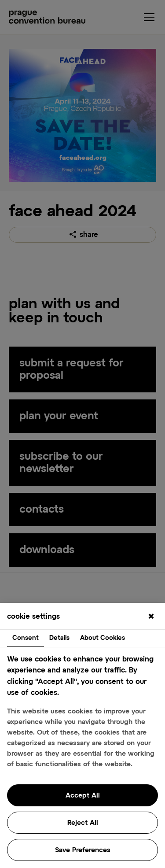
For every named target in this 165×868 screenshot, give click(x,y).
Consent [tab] (26, 638)
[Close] (151, 617)
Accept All (83, 796)
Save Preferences (83, 850)
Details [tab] (59, 638)
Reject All (83, 823)
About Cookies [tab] (103, 638)
